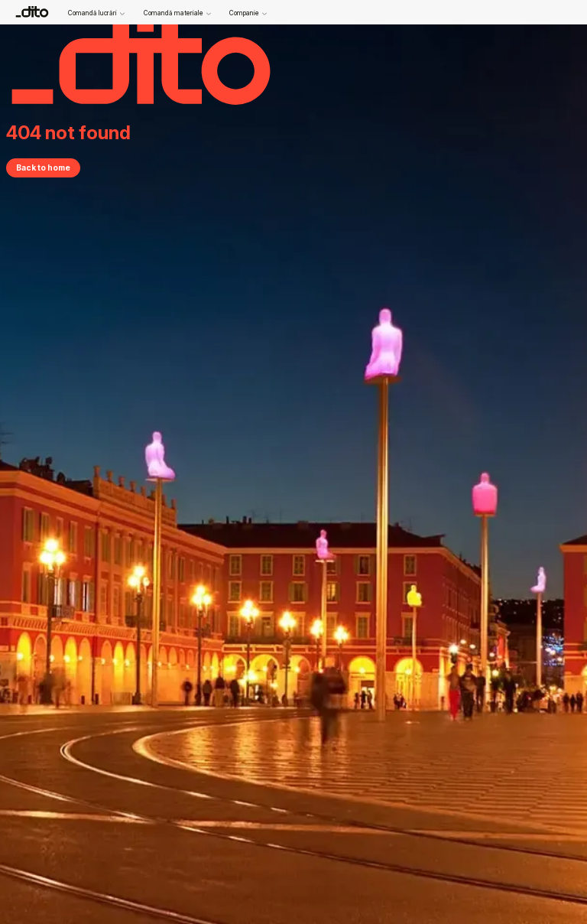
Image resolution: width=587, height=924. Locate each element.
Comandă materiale (177, 13)
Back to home (43, 168)
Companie (248, 13)
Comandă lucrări (96, 13)
